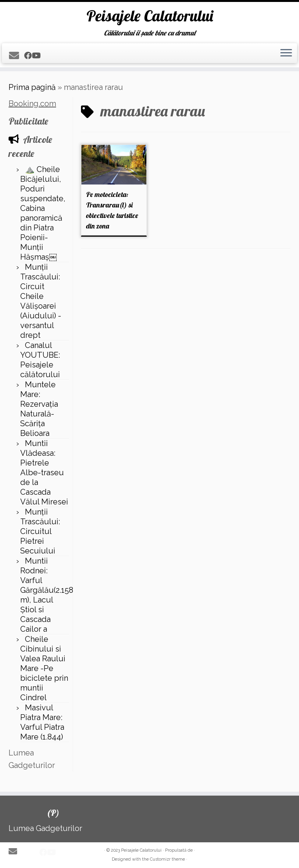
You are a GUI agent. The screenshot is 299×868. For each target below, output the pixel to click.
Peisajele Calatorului (150, 16)
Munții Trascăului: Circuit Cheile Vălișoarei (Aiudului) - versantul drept (41, 301)
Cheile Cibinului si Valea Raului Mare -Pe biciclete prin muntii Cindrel (44, 668)
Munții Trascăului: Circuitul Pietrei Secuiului (40, 531)
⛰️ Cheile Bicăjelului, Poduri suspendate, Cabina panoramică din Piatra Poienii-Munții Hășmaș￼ (43, 213)
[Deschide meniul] (286, 53)
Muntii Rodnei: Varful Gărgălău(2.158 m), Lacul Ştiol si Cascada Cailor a (47, 595)
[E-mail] (17, 56)
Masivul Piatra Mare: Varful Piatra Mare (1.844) (42, 722)
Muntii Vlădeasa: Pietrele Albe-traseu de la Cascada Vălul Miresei (44, 473)
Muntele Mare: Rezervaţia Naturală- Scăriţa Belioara (39, 409)
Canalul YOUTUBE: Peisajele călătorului (40, 360)
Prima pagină (32, 87)
